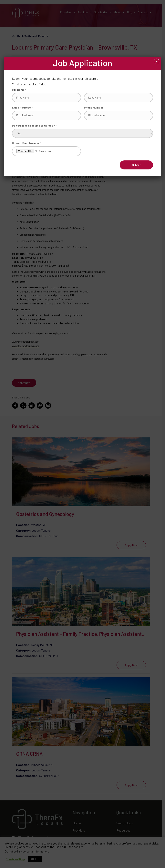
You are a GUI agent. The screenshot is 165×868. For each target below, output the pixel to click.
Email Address (22, 107)
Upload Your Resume (26, 143)
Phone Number (94, 107)
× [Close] (156, 62)
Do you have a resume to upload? (34, 125)
